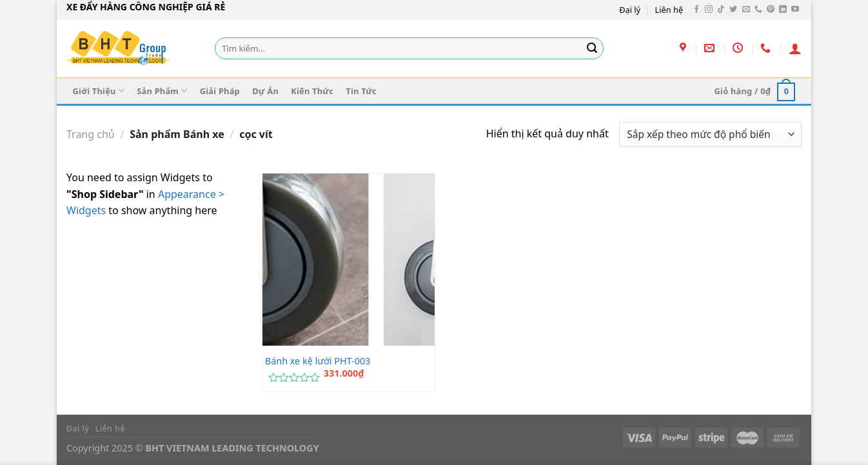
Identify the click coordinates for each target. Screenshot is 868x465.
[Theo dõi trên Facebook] (696, 10)
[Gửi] (592, 48)
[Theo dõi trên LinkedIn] (783, 10)
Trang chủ (91, 134)
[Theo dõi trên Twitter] (733, 10)
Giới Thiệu (99, 91)
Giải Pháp (220, 91)
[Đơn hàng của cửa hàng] (710, 134)
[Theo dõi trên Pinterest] (771, 10)
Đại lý (630, 10)
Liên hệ (669, 10)
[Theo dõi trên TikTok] (721, 10)
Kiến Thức (312, 91)
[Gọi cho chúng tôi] (758, 10)
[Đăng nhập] (795, 48)
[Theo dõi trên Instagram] (709, 10)
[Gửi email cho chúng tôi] (746, 10)
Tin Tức (361, 91)
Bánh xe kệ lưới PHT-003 (318, 361)
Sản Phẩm (162, 91)
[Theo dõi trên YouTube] (795, 10)
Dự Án (265, 91)
